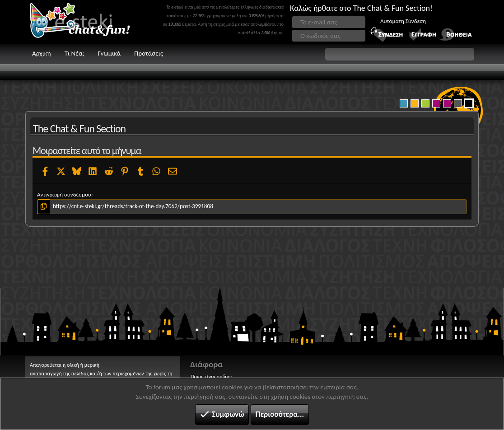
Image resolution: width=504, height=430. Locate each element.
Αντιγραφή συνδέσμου (64, 194)
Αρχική (42, 53)
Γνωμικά (109, 53)
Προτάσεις (149, 53)
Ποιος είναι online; (211, 377)
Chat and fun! (86, 22)
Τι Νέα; (75, 53)
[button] (400, 54)
